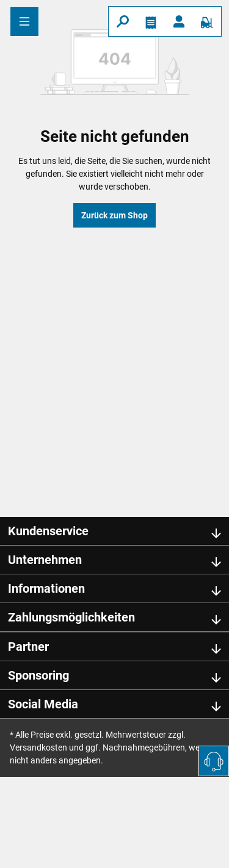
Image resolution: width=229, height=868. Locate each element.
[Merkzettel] (151, 21)
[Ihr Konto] (179, 21)
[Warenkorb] (207, 21)
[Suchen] (123, 21)
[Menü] (24, 21)
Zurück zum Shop (114, 215)
